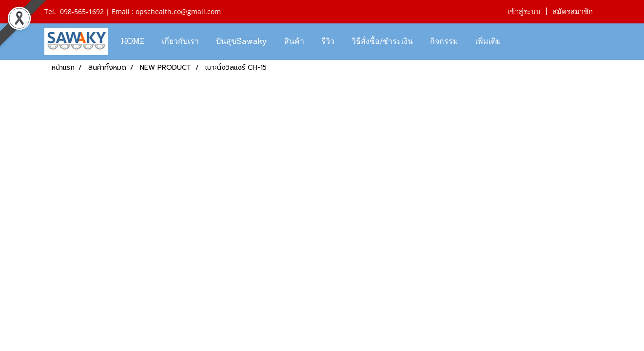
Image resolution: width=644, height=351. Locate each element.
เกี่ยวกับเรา (180, 42)
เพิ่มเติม (488, 42)
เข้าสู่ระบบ (524, 12)
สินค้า (294, 42)
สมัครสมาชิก (573, 12)
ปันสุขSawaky (242, 42)
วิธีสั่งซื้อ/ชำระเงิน (382, 42)
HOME (133, 42)
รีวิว (328, 42)
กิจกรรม (444, 42)
